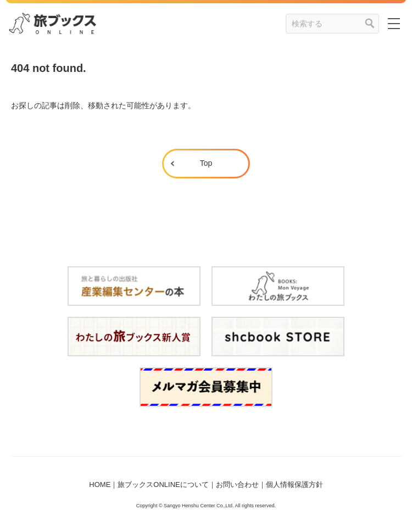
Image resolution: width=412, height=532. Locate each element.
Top (206, 163)
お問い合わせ (237, 485)
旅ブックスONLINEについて (163, 485)
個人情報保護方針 (294, 485)
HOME (100, 485)
